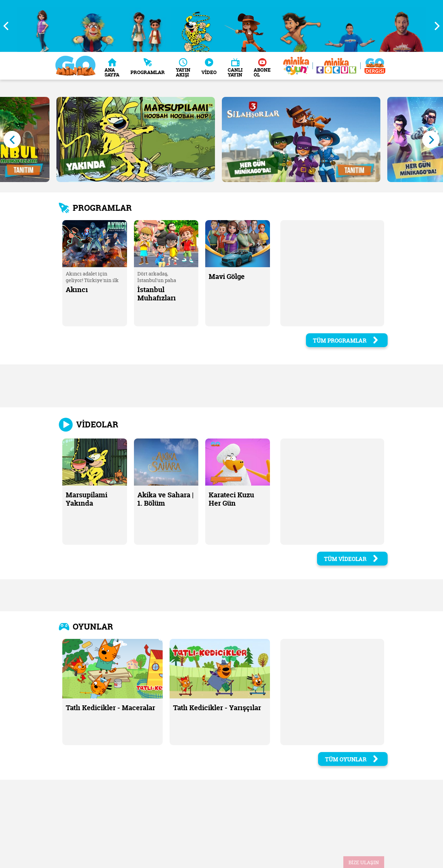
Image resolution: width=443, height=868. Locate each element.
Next (434, 26)
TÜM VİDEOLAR (351, 559)
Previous (9, 26)
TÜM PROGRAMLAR (346, 341)
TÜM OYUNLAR (352, 759)
